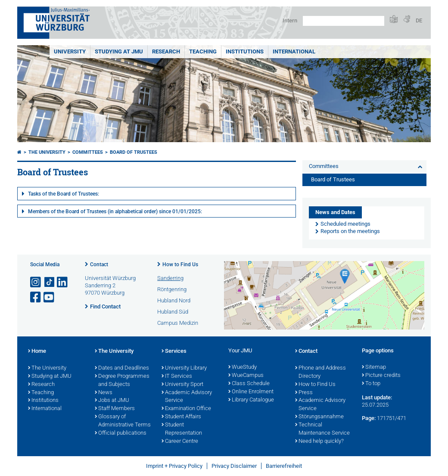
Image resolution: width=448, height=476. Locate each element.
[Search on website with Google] (344, 21)
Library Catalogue (251, 400)
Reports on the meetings (350, 231)
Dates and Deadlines (122, 368)
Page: (369, 418)
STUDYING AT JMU (119, 51)
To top (371, 384)
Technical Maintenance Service (322, 429)
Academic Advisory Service (187, 397)
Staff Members (115, 409)
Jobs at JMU (112, 401)
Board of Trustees (134, 152)
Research (41, 385)
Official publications (121, 433)
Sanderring (170, 278)
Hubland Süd (173, 312)
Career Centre (180, 442)
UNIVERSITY (70, 51)
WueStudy (243, 367)
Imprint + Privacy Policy (174, 466)
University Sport (182, 385)
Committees (88, 152)
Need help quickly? (319, 442)
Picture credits (381, 376)
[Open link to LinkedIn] (63, 282)
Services (174, 352)
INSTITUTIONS (245, 51)
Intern (290, 20)
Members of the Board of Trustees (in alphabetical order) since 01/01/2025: (115, 212)
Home (37, 352)
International (294, 51)
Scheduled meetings (345, 224)
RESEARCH (166, 51)
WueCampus (246, 376)
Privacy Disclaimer (234, 466)
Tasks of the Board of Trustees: (64, 194)
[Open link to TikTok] (50, 282)
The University (47, 152)
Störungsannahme (319, 417)
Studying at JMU (50, 376)
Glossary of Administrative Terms (123, 421)
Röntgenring (172, 289)
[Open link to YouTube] (50, 297)
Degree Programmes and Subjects (122, 381)
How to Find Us (180, 264)
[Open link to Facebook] (36, 297)
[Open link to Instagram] (36, 282)
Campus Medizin (178, 323)
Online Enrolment (251, 392)
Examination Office (186, 409)
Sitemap (374, 367)
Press (304, 393)
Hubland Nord (174, 300)
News (104, 393)
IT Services (177, 376)
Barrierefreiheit (284, 466)
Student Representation (182, 429)
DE (419, 20)
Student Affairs (181, 417)
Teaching (203, 51)
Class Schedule (249, 384)
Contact (99, 264)
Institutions (43, 401)
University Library (184, 368)
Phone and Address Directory (320, 372)
